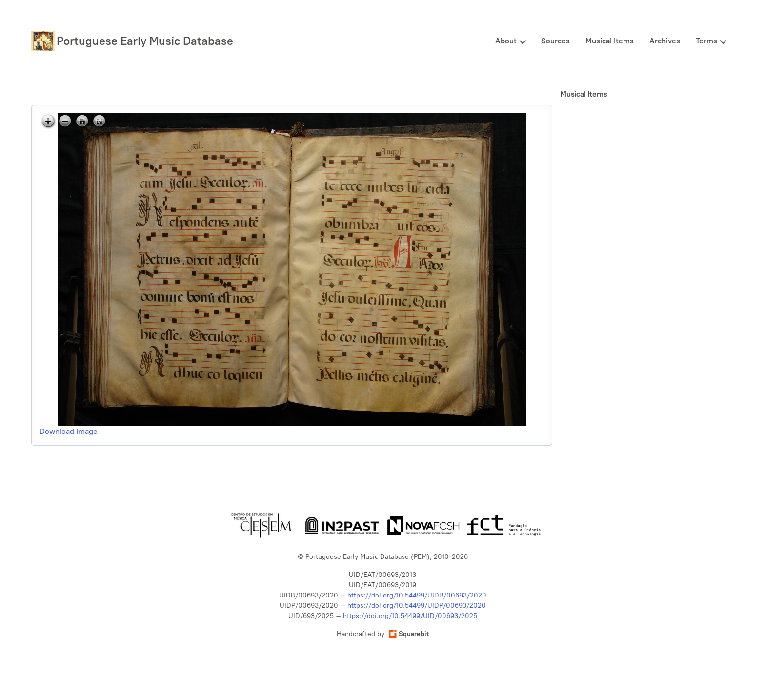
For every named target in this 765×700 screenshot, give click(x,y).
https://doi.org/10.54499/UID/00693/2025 (410, 616)
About (506, 41)
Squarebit (409, 634)
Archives (665, 41)
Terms (706, 41)
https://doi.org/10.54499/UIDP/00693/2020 (417, 606)
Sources (555, 41)
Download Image (69, 431)
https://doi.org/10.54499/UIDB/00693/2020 (417, 595)
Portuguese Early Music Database (145, 41)
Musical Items (610, 41)
